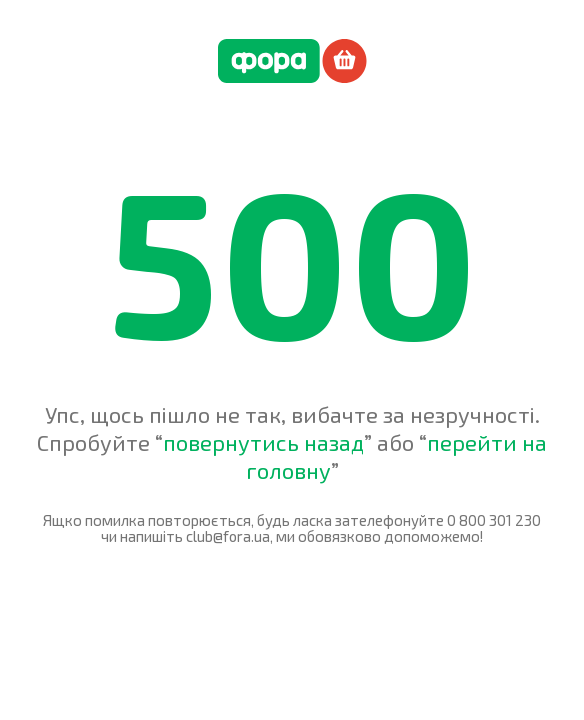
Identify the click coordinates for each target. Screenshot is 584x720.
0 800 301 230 (494, 520)
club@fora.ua (228, 536)
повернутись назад (263, 442)
